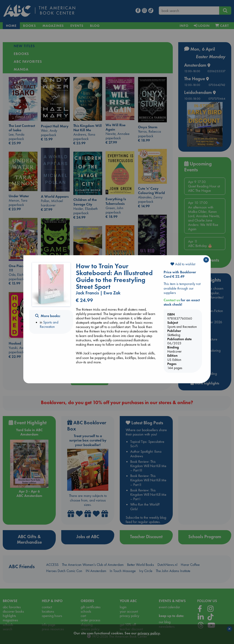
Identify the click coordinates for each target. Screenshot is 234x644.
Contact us (172, 300)
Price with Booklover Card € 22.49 (180, 274)
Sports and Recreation (49, 324)
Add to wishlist (183, 264)
